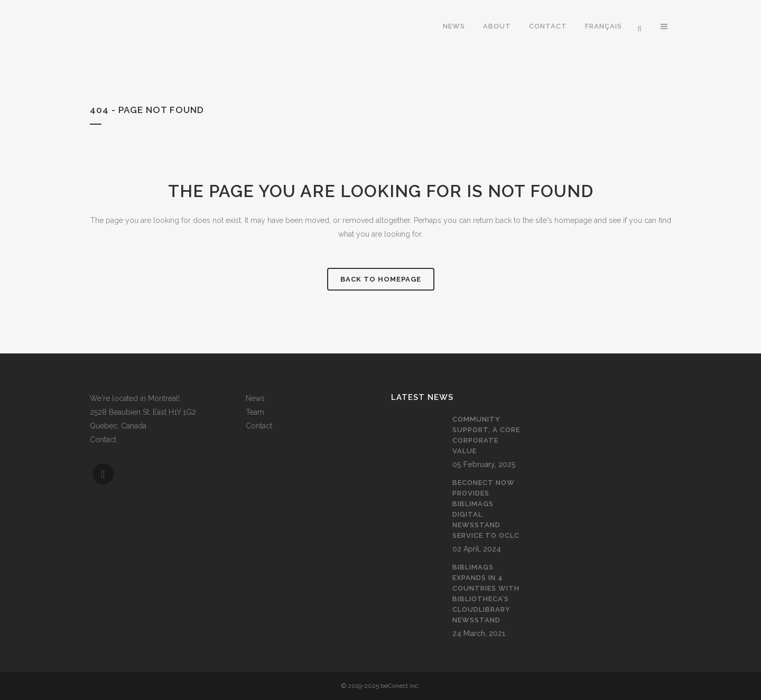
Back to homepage (381, 279)
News (255, 398)
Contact (103, 440)
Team (255, 412)
